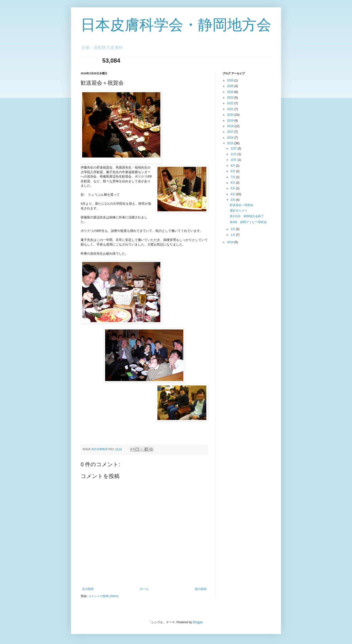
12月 (234, 148)
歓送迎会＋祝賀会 (242, 205)
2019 (231, 121)
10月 (234, 160)
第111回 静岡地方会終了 (247, 216)
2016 (231, 138)
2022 (231, 103)
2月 (233, 229)
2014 (231, 242)
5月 (233, 188)
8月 (233, 171)
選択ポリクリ (239, 211)
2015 (231, 143)
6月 (233, 183)
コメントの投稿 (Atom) (103, 596)
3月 (233, 200)
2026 (231, 80)
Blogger (198, 622)
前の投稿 (201, 589)
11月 (234, 154)
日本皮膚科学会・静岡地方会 (176, 25)
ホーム (144, 589)
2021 (231, 109)
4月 (233, 194)
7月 (233, 177)
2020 (231, 115)
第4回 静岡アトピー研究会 (248, 222)
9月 (233, 166)
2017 (231, 132)
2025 (231, 86)
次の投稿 (88, 589)
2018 (231, 126)
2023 (231, 98)
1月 (233, 235)
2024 (231, 92)
